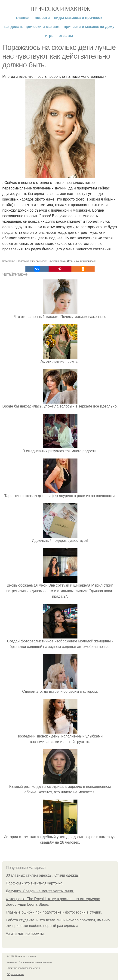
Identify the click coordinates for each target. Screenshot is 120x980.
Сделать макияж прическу (31, 261)
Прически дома (57, 261)
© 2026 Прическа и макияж (21, 957)
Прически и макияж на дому (89, 27)
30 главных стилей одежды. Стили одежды (43, 875)
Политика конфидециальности (23, 968)
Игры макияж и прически (82, 261)
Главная (23, 18)
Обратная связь (15, 974)
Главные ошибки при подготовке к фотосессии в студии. (54, 912)
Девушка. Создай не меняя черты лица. (40, 891)
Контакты (12, 963)
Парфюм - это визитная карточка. (35, 883)
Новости (42, 18)
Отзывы (66, 36)
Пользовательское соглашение (36, 963)
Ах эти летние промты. (25, 934)
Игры (50, 36)
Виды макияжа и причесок (78, 18)
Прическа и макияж (60, 9)
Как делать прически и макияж (32, 27)
